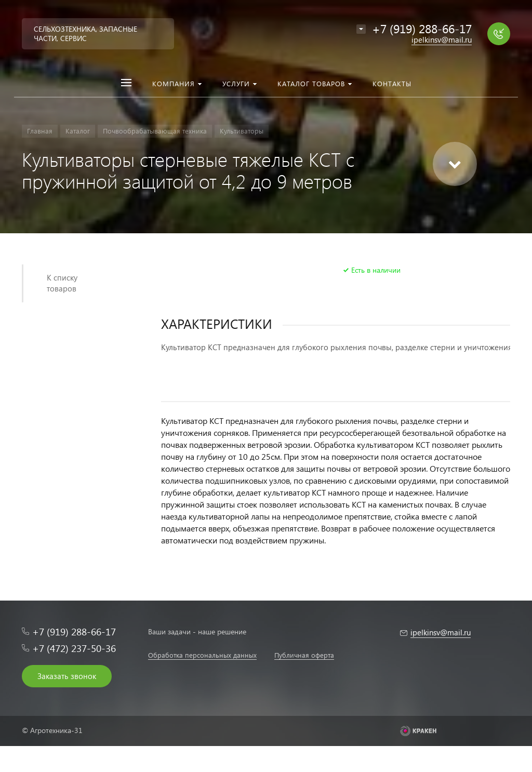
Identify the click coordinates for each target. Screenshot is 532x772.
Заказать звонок (67, 676)
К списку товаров (62, 283)
